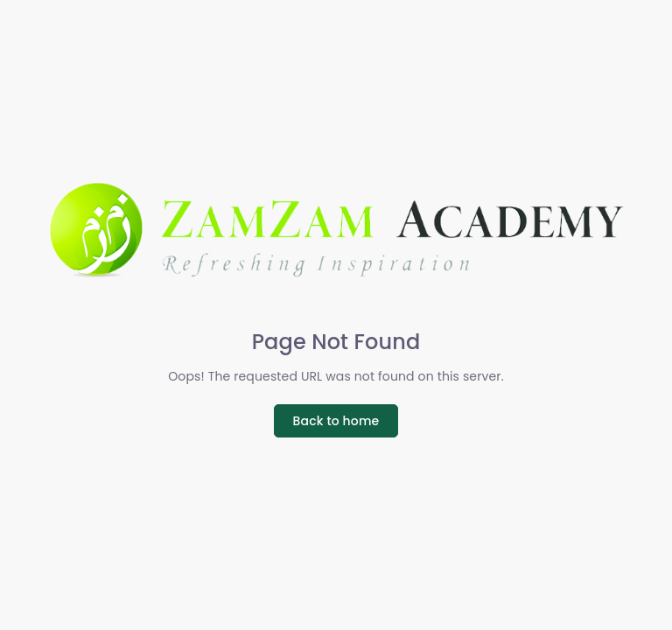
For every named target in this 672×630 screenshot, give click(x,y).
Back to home (336, 421)
